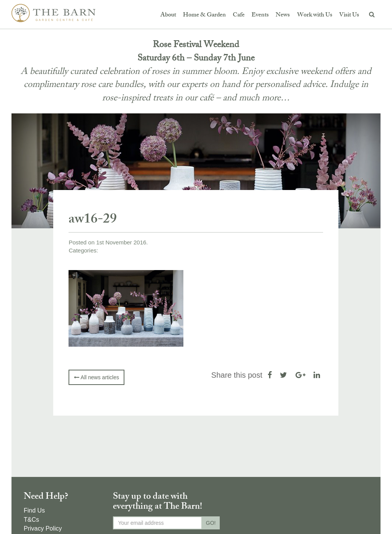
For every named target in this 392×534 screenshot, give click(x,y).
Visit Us (349, 16)
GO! (211, 523)
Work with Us (315, 16)
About (168, 16)
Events (260, 16)
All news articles (96, 377)
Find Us (34, 510)
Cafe (239, 16)
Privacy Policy (43, 528)
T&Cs (31, 520)
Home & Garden (204, 16)
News (283, 16)
